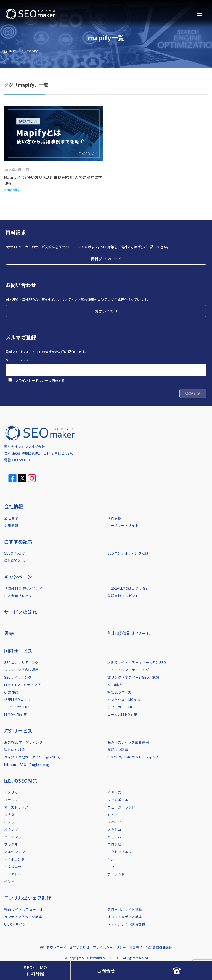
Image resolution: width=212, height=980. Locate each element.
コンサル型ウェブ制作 (28, 898)
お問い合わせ (106, 311)
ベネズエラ (13, 866)
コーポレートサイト (123, 525)
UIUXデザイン (15, 924)
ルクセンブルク (120, 852)
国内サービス (18, 651)
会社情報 (14, 506)
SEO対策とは (14, 553)
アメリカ (11, 792)
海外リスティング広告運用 (128, 742)
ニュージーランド (121, 807)
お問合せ (106, 971)
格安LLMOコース (17, 699)
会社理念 (11, 518)
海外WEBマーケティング (23, 742)
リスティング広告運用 (21, 670)
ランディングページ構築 (23, 917)
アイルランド (14, 859)
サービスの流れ (21, 612)
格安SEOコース (119, 692)
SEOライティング (18, 677)
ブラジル (11, 844)
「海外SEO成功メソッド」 (25, 588)
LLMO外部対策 (16, 714)
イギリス (114, 792)
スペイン (114, 822)
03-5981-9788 (25, 460)
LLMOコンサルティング (22, 685)
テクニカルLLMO (120, 707)
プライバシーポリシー (32, 380)
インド (9, 881)
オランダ (11, 829)
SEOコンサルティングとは (128, 553)
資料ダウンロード (106, 259)
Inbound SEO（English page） (29, 764)
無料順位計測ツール (129, 633)
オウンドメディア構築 (125, 917)
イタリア (11, 822)
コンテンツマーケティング (128, 670)
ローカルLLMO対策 (122, 714)
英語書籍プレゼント (123, 596)
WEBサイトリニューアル (24, 909)
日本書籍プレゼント (20, 596)
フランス (11, 800)
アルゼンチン (15, 852)
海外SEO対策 (14, 750)
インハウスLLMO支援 (124, 699)
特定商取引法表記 (159, 947)
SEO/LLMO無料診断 (35, 971)
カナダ (9, 814)
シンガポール (118, 800)
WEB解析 (115, 685)
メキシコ (114, 829)
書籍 (9, 633)
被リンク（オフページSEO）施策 (133, 677)
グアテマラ (13, 837)
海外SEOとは (14, 560)
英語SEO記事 (118, 750)
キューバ (114, 837)
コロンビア (116, 844)
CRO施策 (11, 692)
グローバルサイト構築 (125, 909)
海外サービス (18, 731)
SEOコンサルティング (21, 662)
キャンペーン (18, 577)
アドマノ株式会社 (31, 447)
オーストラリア (16, 807)
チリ (111, 866)
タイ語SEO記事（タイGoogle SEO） (33, 757)
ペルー (113, 859)
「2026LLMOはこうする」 (128, 588)
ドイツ (113, 814)
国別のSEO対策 (21, 781)
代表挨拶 (114, 518)
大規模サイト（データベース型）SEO (137, 662)
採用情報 (11, 525)
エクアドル (13, 874)
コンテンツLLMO (17, 707)
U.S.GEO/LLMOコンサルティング (133, 757)
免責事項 (136, 947)
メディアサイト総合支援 (126, 924)
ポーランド (116, 874)
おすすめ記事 (18, 541)
